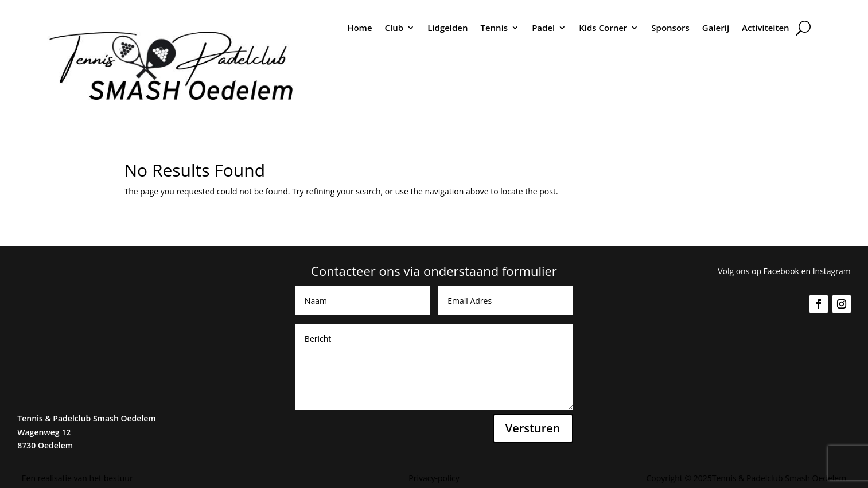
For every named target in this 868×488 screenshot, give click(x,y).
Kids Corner (603, 28)
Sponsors (670, 28)
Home (359, 28)
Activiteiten (766, 28)
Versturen (533, 428)
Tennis (494, 28)
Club (394, 28)
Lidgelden (447, 28)
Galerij (716, 28)
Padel (543, 28)
